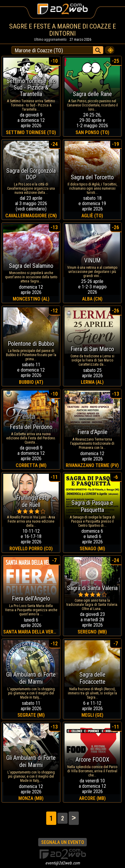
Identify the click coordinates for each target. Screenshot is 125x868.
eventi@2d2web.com (63, 863)
